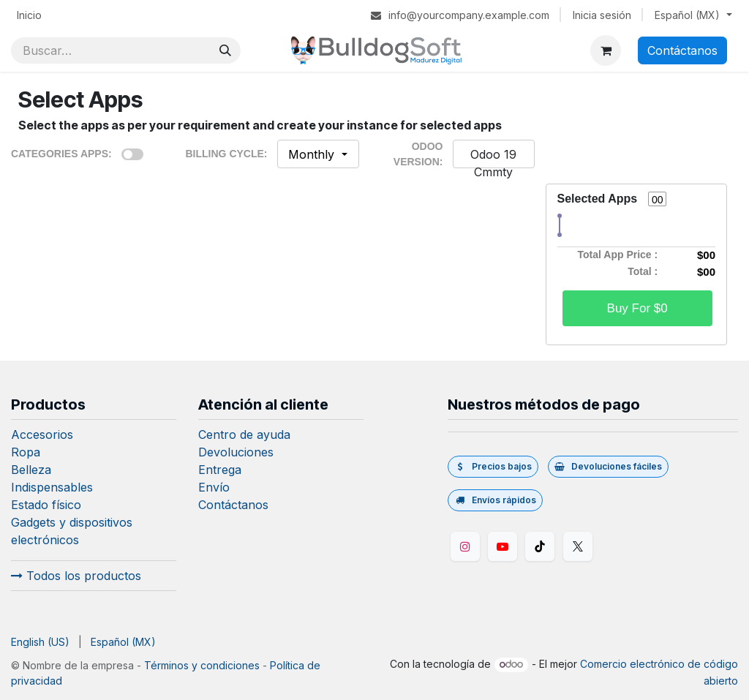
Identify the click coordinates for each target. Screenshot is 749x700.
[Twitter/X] (578, 546)
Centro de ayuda (244, 434)
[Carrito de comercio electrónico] (606, 50)
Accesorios (42, 434)
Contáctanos (682, 50)
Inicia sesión (602, 15)
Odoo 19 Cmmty (493, 163)
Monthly (313, 154)
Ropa (26, 452)
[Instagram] (465, 546)
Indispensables (52, 487)
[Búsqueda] (225, 50)
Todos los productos (76, 576)
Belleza (31, 470)
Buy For (637, 308)
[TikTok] (540, 546)
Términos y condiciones (202, 665)
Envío (214, 487)
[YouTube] (503, 546)
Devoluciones (236, 452)
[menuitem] (29, 15)
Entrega (220, 470)
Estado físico (46, 505)
